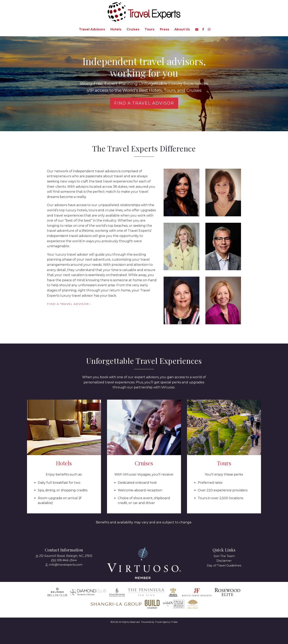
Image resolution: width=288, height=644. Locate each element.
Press (164, 29)
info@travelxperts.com (66, 565)
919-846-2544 (67, 560)
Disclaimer (224, 561)
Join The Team (224, 556)
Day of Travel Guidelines (224, 565)
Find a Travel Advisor (144, 103)
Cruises (133, 29)
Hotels (116, 29)
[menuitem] (92, 29)
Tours (149, 29)
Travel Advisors (92, 29)
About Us (182, 29)
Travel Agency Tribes (166, 622)
